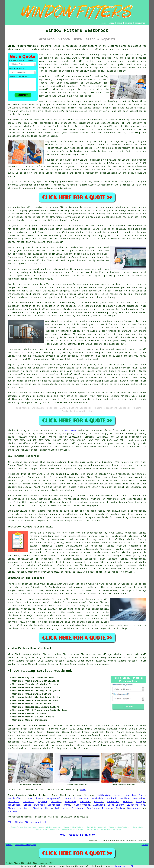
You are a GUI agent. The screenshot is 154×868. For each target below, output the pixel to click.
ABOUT (119, 23)
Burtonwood (134, 808)
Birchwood (78, 808)
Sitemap (9, 845)
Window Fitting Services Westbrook (40, 671)
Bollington (62, 808)
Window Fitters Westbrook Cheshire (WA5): (34, 46)
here (83, 790)
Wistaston (99, 805)
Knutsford (13, 811)
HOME (104, 23)
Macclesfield (15, 798)
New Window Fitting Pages (25, 845)
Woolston (85, 802)
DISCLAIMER (140, 23)
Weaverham (139, 798)
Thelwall (29, 802)
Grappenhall (55, 798)
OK (132, 866)
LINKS (111, 23)
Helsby (118, 795)
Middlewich (103, 795)
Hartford (24, 808)
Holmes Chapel (82, 805)
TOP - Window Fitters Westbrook (27, 822)
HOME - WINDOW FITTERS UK (77, 835)
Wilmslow (70, 802)
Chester (40, 798)
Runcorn (128, 802)
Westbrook (70, 430)
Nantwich (70, 798)
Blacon (11, 808)
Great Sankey (116, 805)
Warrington (54, 805)
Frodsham (107, 808)
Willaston (13, 802)
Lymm (29, 798)
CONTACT (129, 23)
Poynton (42, 802)
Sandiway (125, 798)
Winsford (39, 805)
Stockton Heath (42, 808)
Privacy (145, 845)
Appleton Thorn (135, 795)
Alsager (141, 802)
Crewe (67, 805)
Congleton (93, 808)
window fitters (88, 46)
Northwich (97, 798)
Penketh (83, 798)
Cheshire (65, 795)
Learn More (122, 866)
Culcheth (56, 802)
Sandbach (111, 798)
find (17, 654)
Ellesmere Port (136, 805)
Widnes (27, 805)
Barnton (99, 802)
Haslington (14, 805)
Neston (120, 808)
